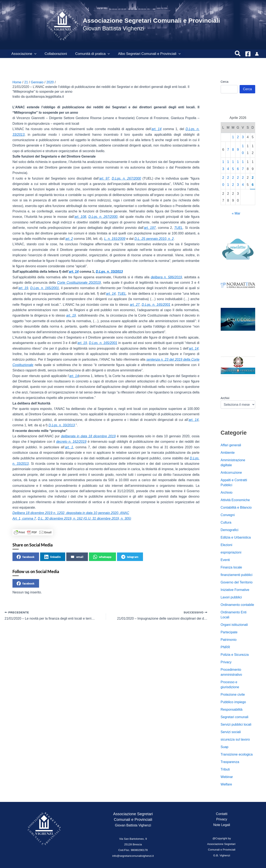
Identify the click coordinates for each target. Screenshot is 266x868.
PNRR (225, 647)
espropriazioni (231, 552)
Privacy (226, 662)
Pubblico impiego (233, 702)
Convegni (228, 515)
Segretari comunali (235, 717)
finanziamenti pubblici (237, 575)
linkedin (52, 557)
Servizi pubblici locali (236, 724)
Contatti (222, 814)
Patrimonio (229, 640)
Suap (225, 747)
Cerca (225, 82)
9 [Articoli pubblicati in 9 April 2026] (238, 150)
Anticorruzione (231, 473)
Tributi (225, 769)
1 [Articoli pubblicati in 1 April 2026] (233, 137)
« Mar (236, 213)
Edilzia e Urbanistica (236, 537)
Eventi (225, 560)
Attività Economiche (235, 500)
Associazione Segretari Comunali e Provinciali (151, 20)
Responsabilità (232, 710)
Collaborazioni (54, 54)
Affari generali (231, 445)
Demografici (230, 530)
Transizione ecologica (237, 754)
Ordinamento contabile (237, 605)
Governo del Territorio (237, 582)
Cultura (226, 522)
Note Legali (222, 825)
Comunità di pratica (90, 54)
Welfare (226, 784)
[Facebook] (248, 54)
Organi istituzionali (234, 625)
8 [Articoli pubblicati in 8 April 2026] (233, 150)
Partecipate (229, 632)
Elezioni (227, 545)
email (77, 557)
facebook (26, 557)
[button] (34, 54)
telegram (130, 557)
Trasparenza (230, 762)
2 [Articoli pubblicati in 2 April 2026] (238, 137)
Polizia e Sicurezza (235, 655)
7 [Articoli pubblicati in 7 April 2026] (228, 150)
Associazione (23, 54)
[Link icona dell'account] (257, 54)
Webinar (227, 777)
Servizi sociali (231, 732)
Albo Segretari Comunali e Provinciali (145, 54)
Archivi (225, 398)
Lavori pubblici (231, 597)
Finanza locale (231, 567)
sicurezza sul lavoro (235, 739)
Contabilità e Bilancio (236, 507)
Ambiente (228, 453)
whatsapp (102, 557)
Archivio (227, 493)
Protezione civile (233, 695)
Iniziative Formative (235, 590)
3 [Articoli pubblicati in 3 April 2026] (243, 137)
